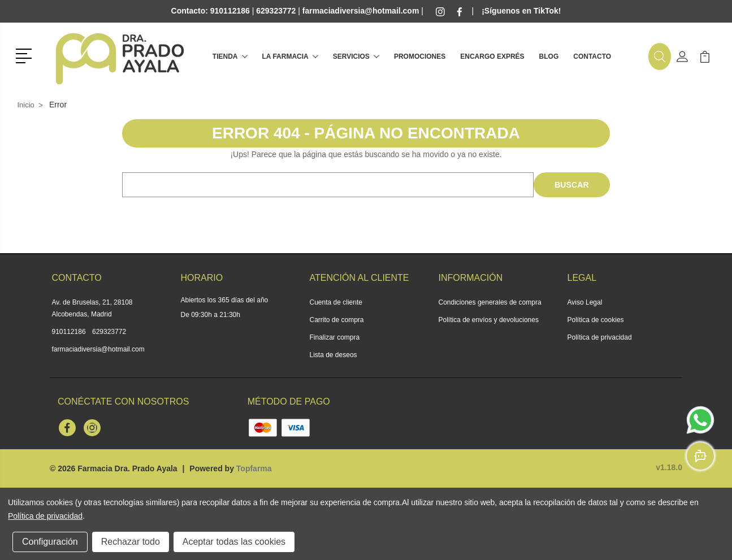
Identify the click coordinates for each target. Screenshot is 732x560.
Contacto (592, 57)
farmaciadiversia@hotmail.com (98, 349)
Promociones (420, 57)
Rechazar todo (131, 542)
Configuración (50, 542)
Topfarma (254, 468)
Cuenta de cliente (336, 302)
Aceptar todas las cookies (234, 542)
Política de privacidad (600, 337)
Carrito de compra (337, 320)
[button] (26, 55)
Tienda (230, 57)
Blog (549, 57)
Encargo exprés (492, 57)
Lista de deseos (333, 355)
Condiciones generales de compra (490, 302)
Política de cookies (596, 320)
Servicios (356, 57)
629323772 (109, 332)
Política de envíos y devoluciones (489, 320)
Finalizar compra (335, 337)
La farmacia (290, 57)
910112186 (69, 332)
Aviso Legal (585, 302)
